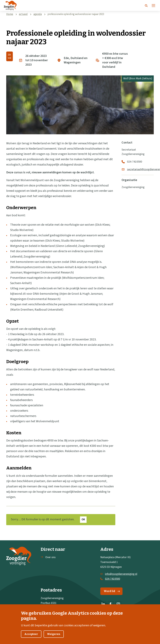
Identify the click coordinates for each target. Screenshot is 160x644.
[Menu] (153, 5)
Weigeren (54, 638)
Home (10, 14)
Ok (83, 520)
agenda (38, 14)
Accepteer (31, 638)
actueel (23, 14)
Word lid (112, 591)
